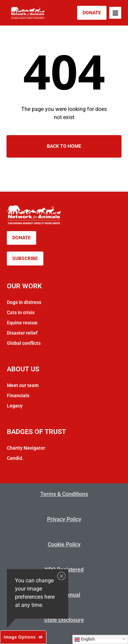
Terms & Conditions (64, 494)
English (85, 639)
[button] (115, 13)
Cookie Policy (64, 544)
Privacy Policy (64, 519)
